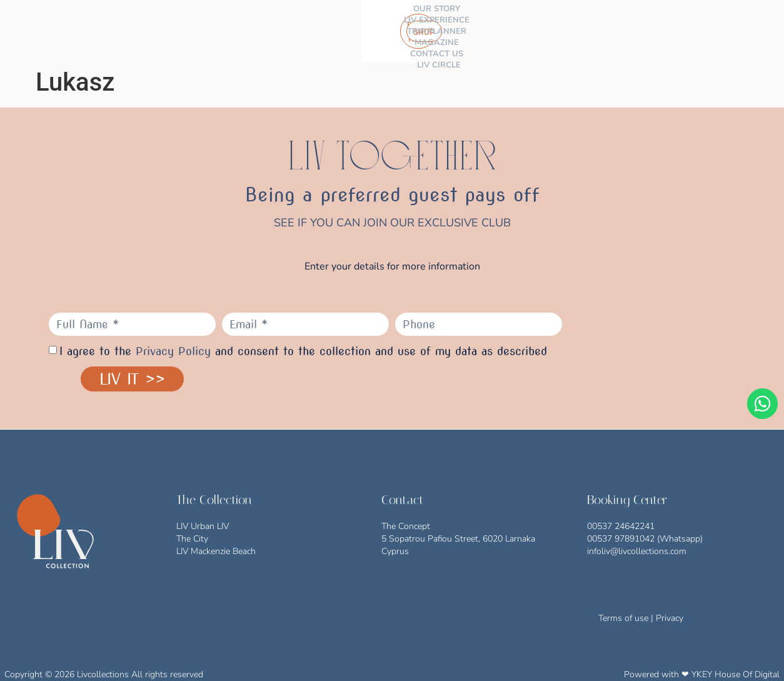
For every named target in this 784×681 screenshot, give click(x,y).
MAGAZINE (418, 31)
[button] (764, 32)
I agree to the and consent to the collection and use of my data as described (303, 351)
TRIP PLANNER (357, 31)
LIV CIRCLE (534, 31)
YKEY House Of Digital (736, 674)
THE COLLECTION (144, 31)
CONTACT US (476, 31)
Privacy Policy (173, 351)
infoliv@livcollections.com (637, 551)
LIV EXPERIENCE (285, 31)
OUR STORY (219, 31)
